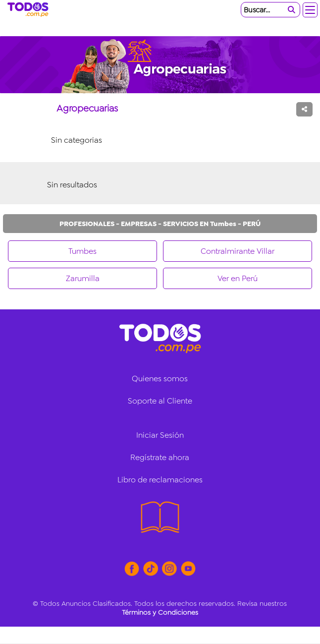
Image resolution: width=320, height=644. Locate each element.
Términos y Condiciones (160, 612)
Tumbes (82, 251)
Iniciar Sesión (160, 435)
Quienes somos (160, 379)
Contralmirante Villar (238, 251)
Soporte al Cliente (160, 401)
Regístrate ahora (160, 457)
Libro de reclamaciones (160, 480)
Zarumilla (83, 278)
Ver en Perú (238, 278)
